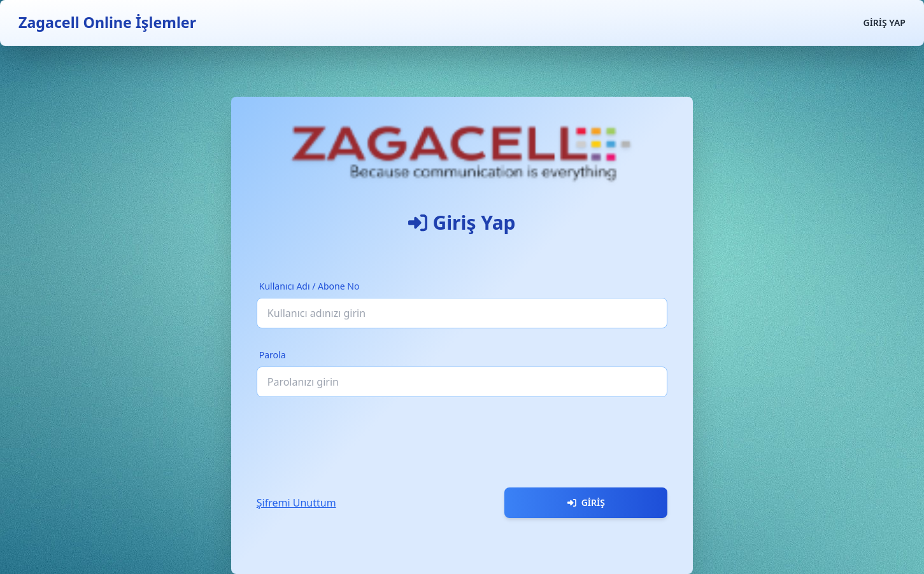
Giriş (586, 502)
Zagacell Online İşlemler (107, 22)
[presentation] (353, 437)
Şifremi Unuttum (296, 503)
